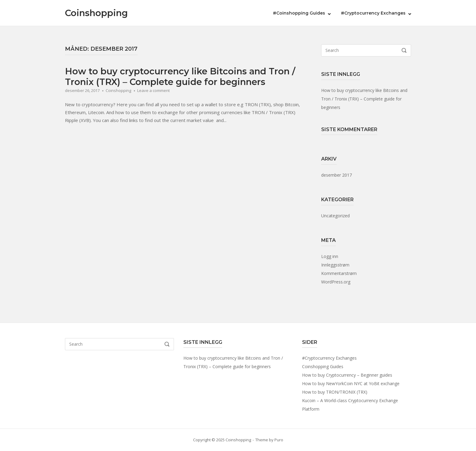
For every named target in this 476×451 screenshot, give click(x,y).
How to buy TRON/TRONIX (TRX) (335, 392)
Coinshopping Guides (323, 366)
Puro (279, 440)
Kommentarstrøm (339, 273)
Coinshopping (96, 13)
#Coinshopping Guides (299, 13)
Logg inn (330, 256)
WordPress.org (336, 282)
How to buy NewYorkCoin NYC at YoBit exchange (351, 383)
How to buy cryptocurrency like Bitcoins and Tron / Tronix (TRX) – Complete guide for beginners (180, 76)
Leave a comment (153, 90)
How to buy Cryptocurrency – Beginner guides (347, 375)
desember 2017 (337, 175)
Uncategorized (335, 216)
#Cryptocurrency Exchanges (373, 13)
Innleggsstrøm (335, 265)
